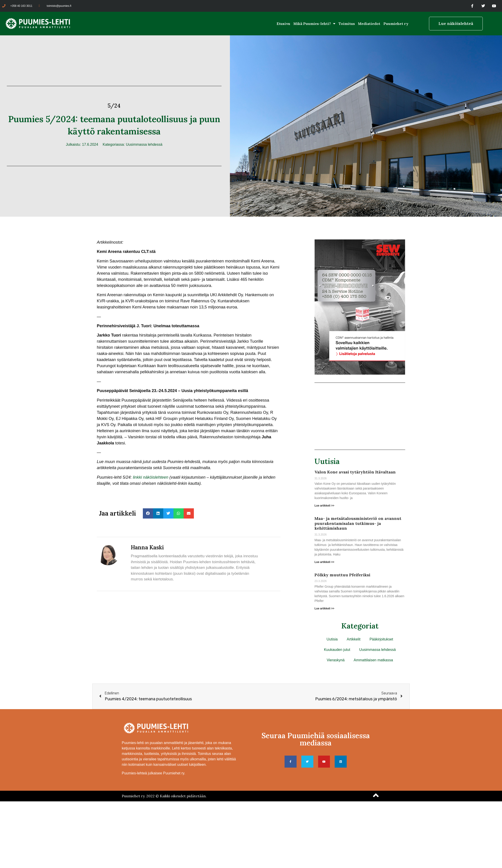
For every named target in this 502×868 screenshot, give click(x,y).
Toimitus (347, 24)
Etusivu (283, 24)
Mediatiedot (369, 24)
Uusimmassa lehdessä (144, 144)
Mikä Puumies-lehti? (314, 24)
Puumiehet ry (396, 24)
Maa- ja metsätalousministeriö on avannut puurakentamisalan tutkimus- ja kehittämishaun (358, 523)
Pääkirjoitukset (381, 639)
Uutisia (327, 461)
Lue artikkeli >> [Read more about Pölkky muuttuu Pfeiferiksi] (324, 609)
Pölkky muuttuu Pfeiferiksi (342, 575)
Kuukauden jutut (337, 650)
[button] (148, 513)
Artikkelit (353, 639)
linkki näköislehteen (151, 477)
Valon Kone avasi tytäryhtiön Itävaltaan (355, 472)
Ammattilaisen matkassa (373, 660)
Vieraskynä (336, 660)
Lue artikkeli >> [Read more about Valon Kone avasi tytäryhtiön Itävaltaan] (324, 506)
